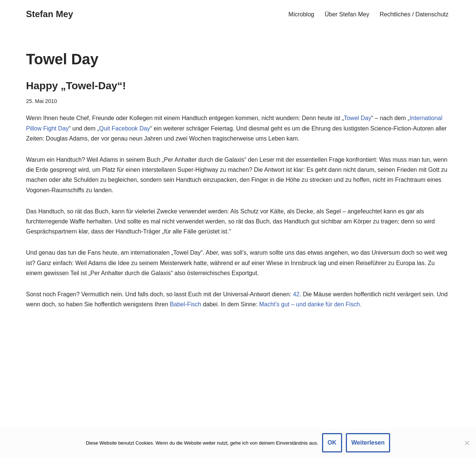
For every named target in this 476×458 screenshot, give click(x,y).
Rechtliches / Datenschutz (414, 14)
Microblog (301, 14)
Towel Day (357, 118)
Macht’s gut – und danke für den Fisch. (310, 304)
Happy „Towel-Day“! (76, 86)
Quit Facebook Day (125, 128)
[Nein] (467, 443)
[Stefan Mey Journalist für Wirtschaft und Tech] (50, 14)
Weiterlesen (368, 443)
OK (332, 443)
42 (296, 294)
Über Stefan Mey (347, 14)
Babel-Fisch (186, 304)
